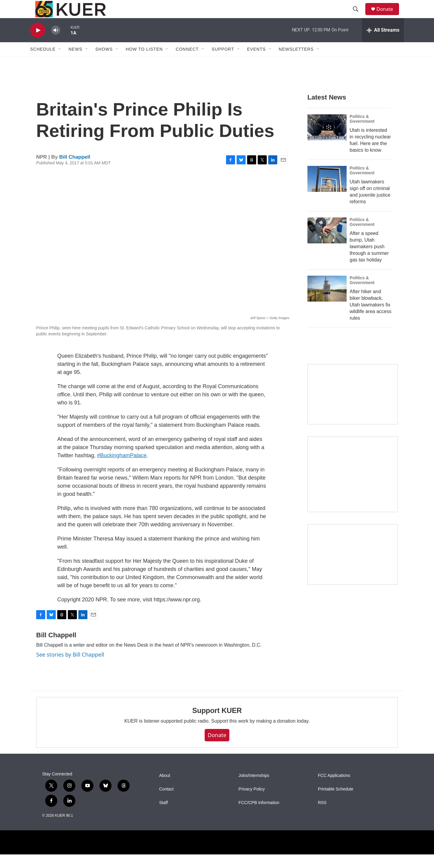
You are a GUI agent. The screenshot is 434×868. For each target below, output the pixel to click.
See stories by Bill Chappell (70, 668)
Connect (187, 63)
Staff (164, 816)
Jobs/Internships (254, 789)
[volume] (56, 44)
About (165, 789)
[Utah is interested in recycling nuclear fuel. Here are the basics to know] (327, 141)
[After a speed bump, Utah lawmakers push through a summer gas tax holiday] (327, 244)
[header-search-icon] (358, 16)
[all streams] (383, 44)
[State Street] (353, 408)
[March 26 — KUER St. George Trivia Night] (353, 568)
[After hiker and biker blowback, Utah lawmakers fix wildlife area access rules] (327, 302)
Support (223, 63)
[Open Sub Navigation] (60, 63)
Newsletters (296, 63)
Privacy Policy (252, 803)
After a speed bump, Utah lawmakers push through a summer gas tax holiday (369, 260)
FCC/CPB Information (259, 816)
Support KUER (217, 724)
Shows (104, 63)
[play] (38, 44)
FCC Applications (334, 789)
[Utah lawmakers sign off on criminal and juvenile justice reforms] (327, 192)
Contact (166, 803)
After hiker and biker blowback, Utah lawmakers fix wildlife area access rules (371, 318)
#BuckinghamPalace (122, 469)
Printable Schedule (336, 803)
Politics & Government (362, 132)
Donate (388, 16)
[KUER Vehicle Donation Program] (353, 488)
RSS (322, 816)
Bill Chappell (75, 171)
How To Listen (144, 63)
